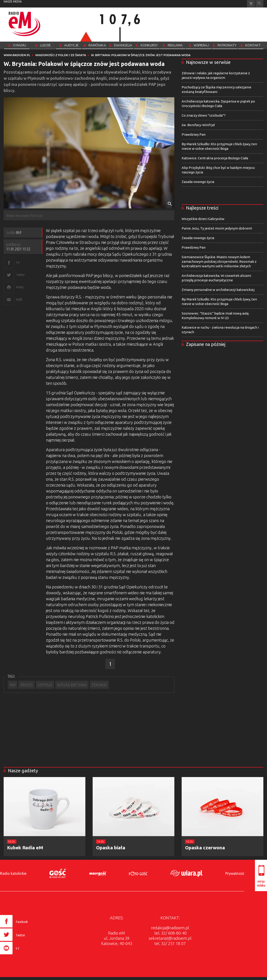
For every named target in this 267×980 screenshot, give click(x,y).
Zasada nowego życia (198, 182)
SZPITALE (45, 685)
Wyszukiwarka (259, 4)
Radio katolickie (13, 873)
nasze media (13, 1)
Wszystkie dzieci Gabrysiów (203, 219)
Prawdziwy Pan (194, 134)
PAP (13, 685)
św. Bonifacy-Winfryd (198, 125)
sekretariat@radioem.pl (170, 938)
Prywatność (235, 873)
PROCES (27, 685)
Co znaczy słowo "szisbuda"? (204, 115)
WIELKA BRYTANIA (72, 685)
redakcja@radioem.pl (170, 928)
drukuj (20, 287)
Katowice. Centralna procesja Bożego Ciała (215, 158)
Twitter (20, 275)
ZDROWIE (99, 685)
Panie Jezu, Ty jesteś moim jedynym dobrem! (217, 228)
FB (18, 262)
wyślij (19, 299)
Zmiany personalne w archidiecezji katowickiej (218, 290)
